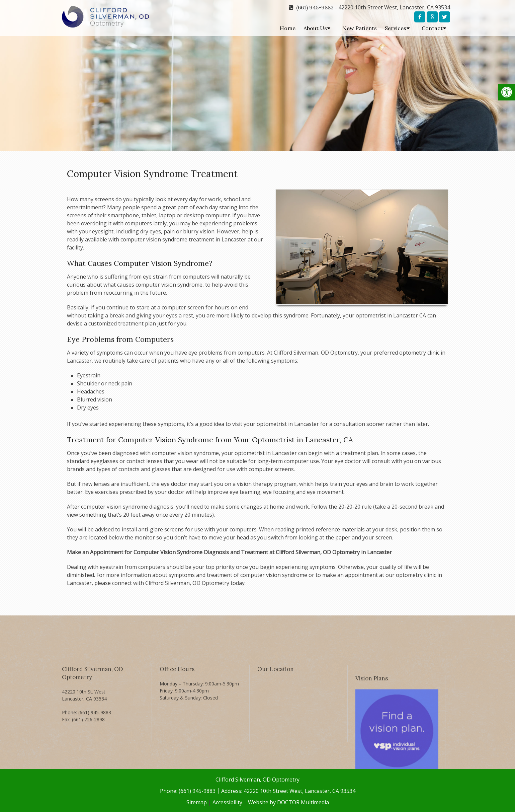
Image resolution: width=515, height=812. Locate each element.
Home (288, 28)
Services (396, 28)
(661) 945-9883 (315, 7)
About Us (315, 28)
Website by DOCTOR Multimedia (288, 802)
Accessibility (227, 802)
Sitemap (197, 802)
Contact (432, 28)
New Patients (360, 28)
